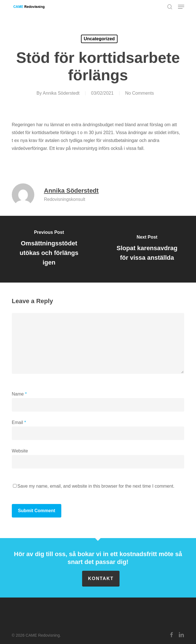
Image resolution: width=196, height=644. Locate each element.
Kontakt (101, 579)
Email (19, 422)
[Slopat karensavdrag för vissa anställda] (147, 249)
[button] (181, 7)
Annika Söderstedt (61, 93)
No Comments (139, 93)
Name (19, 394)
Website (20, 451)
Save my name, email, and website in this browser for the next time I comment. (96, 486)
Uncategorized (99, 39)
